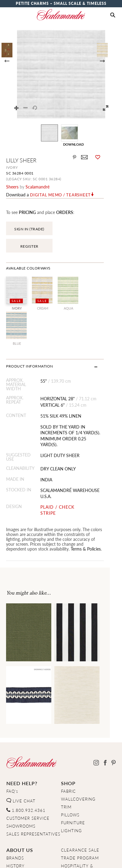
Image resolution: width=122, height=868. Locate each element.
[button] (113, 15)
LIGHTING (71, 771)
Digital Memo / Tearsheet (60, 195)
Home (12, 858)
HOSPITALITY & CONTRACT (77, 808)
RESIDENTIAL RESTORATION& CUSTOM (76, 823)
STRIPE (52, 453)
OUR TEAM (18, 814)
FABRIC (68, 731)
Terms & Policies (21, 489)
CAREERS (16, 822)
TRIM (66, 747)
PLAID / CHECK (61, 447)
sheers (12, 187)
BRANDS (15, 798)
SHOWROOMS (21, 766)
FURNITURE (73, 763)
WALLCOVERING (78, 739)
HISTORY (15, 806)
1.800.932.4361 (26, 750)
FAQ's (12, 731)
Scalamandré (37, 187)
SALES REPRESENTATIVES (33, 774)
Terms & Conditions (81, 858)
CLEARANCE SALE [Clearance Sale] (80, 790)
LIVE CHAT (21, 741)
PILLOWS (70, 755)
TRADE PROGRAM (80, 798)
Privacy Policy (40, 858)
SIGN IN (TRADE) (29, 229)
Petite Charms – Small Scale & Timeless (61, 3)
